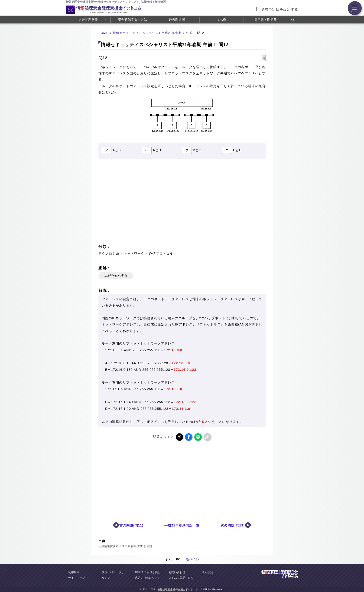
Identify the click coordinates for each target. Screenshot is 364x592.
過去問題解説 (88, 20)
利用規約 (74, 572)
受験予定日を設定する (279, 9)
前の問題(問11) (131, 525)
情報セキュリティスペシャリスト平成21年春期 (147, 33)
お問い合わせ (177, 572)
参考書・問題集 (266, 20)
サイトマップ (77, 578)
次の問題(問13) (233, 525)
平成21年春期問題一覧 (182, 525)
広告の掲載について (148, 578)
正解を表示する (116, 275)
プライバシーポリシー (116, 572)
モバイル (192, 559)
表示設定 (208, 572)
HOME (103, 33)
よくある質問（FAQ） (182, 578)
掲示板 (221, 20)
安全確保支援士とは (133, 20)
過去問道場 (177, 20)
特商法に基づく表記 (148, 572)
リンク (106, 578)
